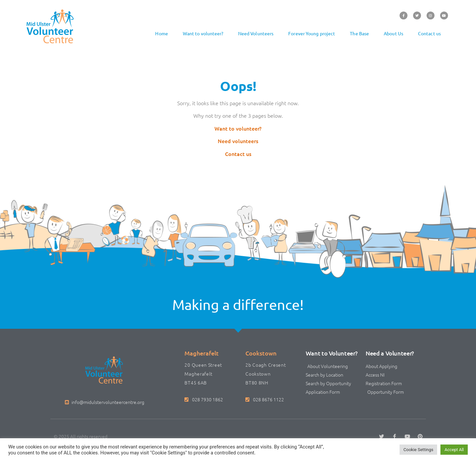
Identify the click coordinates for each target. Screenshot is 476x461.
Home (161, 33)
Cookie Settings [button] (419, 450)
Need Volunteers (256, 33)
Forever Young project (312, 33)
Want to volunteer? (203, 33)
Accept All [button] (454, 450)
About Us (393, 33)
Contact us (429, 33)
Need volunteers (238, 141)
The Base (359, 33)
